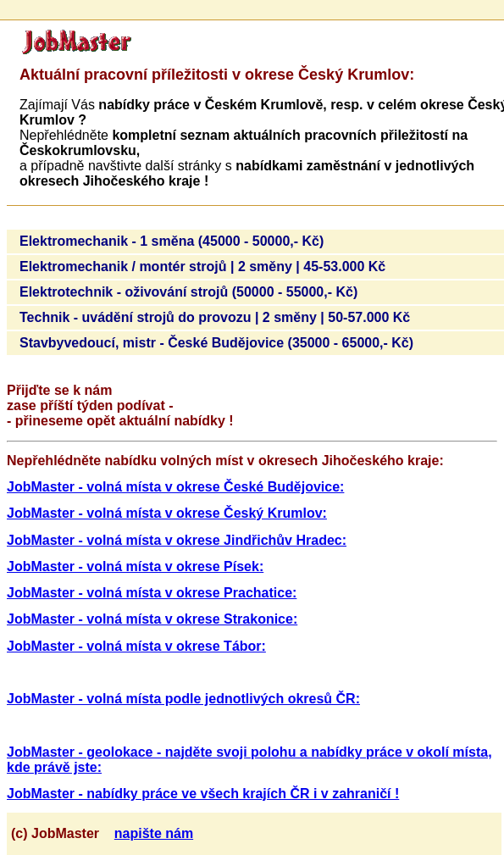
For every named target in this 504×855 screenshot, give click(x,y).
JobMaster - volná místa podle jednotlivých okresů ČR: (183, 699)
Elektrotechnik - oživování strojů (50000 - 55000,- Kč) (188, 292)
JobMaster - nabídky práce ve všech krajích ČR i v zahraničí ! (203, 794)
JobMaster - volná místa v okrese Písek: (135, 566)
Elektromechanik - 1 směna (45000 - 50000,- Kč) (172, 241)
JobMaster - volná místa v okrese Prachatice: (152, 593)
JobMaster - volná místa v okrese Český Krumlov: (167, 513)
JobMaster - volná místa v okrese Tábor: (136, 646)
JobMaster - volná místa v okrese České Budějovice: (175, 487)
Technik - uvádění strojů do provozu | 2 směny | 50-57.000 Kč (215, 317)
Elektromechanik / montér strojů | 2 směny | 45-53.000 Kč (202, 266)
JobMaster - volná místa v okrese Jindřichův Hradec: (177, 540)
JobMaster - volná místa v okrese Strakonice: (152, 619)
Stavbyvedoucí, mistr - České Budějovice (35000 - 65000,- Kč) (216, 343)
